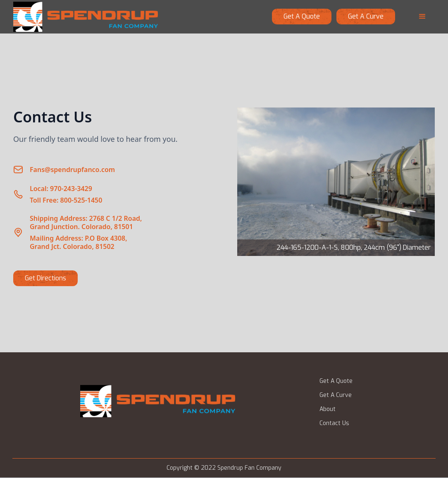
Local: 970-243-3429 (61, 189)
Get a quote (302, 16)
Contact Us (334, 423)
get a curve (366, 16)
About (328, 409)
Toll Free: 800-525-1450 (66, 200)
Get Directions (45, 278)
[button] (422, 17)
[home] (86, 17)
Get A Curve (336, 395)
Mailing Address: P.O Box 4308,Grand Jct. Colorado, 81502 (79, 242)
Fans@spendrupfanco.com (72, 170)
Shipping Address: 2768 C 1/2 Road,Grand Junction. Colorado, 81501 (86, 222)
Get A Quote (336, 381)
